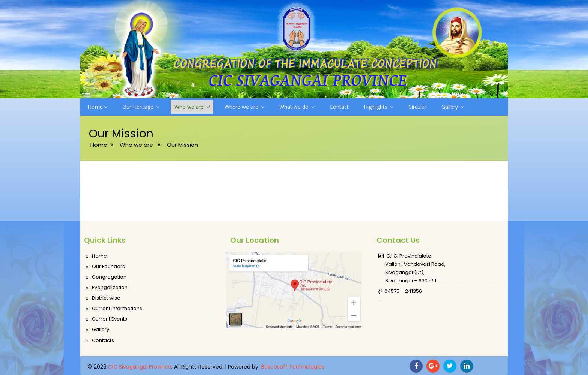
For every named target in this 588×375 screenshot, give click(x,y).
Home (97, 107)
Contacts (100, 341)
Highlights (379, 107)
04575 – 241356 (400, 291)
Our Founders (105, 267)
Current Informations (114, 309)
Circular (417, 107)
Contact (339, 107)
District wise (103, 298)
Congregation (106, 277)
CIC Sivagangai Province (140, 367)
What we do (297, 107)
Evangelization (107, 288)
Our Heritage (141, 107)
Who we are (192, 107)
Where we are (244, 107)
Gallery (453, 107)
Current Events (106, 319)
